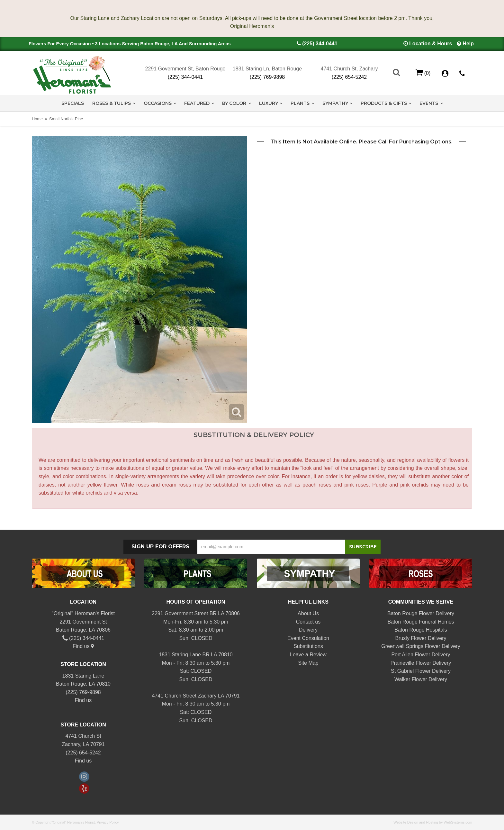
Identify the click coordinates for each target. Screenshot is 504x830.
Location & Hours (431, 44)
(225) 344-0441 (320, 44)
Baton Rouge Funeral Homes (421, 622)
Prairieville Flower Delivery (421, 663)
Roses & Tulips (112, 103)
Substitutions (308, 646)
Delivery (308, 630)
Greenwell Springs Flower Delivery (421, 646)
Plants (300, 103)
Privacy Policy (108, 822)
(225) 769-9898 (267, 77)
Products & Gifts (384, 103)
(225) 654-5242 (349, 77)
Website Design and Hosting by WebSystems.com (433, 822)
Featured (197, 103)
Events (429, 103)
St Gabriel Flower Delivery (421, 671)
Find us (83, 646)
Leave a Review (308, 655)
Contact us (308, 622)
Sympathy (335, 103)
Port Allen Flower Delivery (421, 655)
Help (468, 44)
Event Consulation (308, 638)
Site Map (308, 663)
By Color (234, 103)
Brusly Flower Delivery (421, 638)
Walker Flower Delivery (421, 679)
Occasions (158, 103)
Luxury (269, 103)
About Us (308, 613)
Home (37, 119)
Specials (73, 103)
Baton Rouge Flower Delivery (421, 613)
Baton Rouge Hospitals (421, 630)
